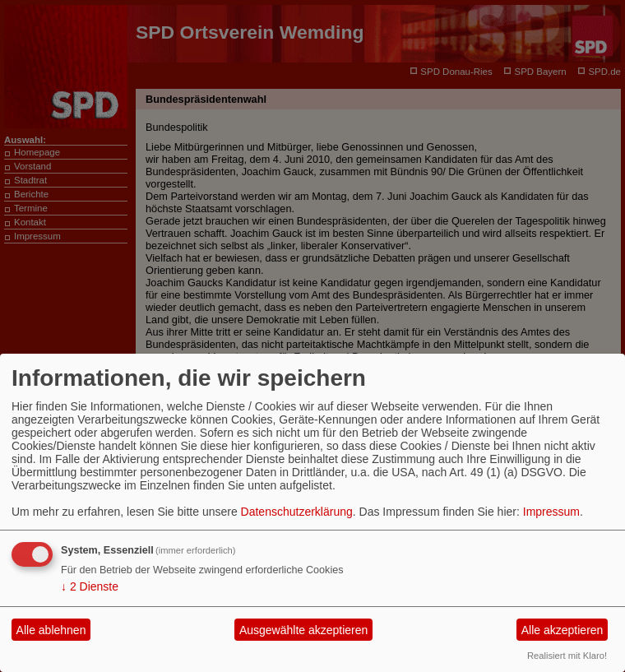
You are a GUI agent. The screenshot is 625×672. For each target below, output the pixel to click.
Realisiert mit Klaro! (567, 656)
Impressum (551, 512)
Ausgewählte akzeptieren (303, 630)
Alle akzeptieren (562, 630)
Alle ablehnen (51, 630)
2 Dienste (90, 586)
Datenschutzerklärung (297, 512)
